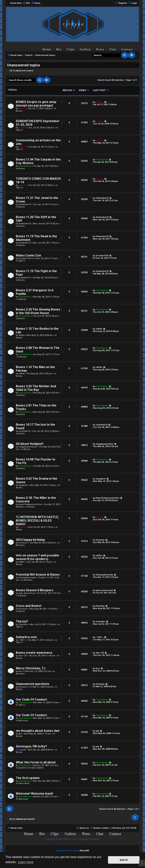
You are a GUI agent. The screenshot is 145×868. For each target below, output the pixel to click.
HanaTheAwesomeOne (30, 504)
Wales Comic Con (28, 255)
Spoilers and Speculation (31, 768)
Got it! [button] (124, 860)
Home (47, 49)
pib (20, 734)
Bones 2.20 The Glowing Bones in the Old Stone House (38, 311)
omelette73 (24, 431)
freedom (23, 543)
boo (21, 671)
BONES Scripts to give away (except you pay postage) (36, 104)
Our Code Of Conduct (31, 699)
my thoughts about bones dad (38, 731)
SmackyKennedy (27, 578)
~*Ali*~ (22, 640)
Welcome (23, 721)
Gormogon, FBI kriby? (31, 746)
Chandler (23, 624)
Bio (59, 49)
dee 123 (23, 656)
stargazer (23, 485)
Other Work (24, 783)
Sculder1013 (25, 258)
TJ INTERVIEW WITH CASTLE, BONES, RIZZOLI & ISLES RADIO (37, 521)
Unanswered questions (33, 684)
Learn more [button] (26, 862)
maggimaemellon (28, 447)
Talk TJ (19, 130)
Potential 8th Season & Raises (38, 575)
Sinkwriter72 (25, 204)
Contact (127, 49)
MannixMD (84, 851)
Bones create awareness (34, 653)
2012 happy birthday (30, 540)
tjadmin (22, 108)
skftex (22, 335)
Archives (20, 545)
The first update (28, 778)
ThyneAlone (25, 166)
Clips (71, 49)
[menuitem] (26, 3)
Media (19, 530)
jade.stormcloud (27, 593)
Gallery (85, 49)
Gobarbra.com (26, 637)
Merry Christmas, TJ (31, 668)
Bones (19, 111)
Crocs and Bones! (29, 606)
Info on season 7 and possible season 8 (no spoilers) (37, 557)
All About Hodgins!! (30, 444)
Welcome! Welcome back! (34, 794)
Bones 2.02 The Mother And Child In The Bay (36, 388)
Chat (113, 49)
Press (100, 49)
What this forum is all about (36, 762)
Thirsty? (22, 621)
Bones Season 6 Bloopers (35, 590)
